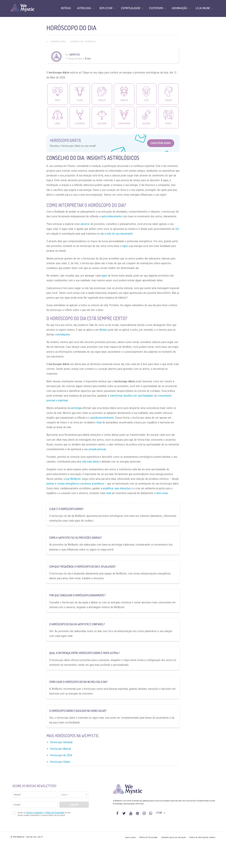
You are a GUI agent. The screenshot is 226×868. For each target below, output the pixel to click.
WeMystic (75, 55)
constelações (63, 334)
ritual (99, 422)
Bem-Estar (106, 8)
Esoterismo (156, 8)
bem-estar (162, 493)
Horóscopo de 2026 (61, 755)
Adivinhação (179, 8)
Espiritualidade (131, 8)
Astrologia (84, 8)
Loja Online (203, 8)
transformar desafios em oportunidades (132, 396)
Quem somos (130, 837)
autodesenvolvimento (102, 418)
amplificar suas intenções (117, 488)
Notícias (66, 8)
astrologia (76, 408)
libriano (103, 330)
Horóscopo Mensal (60, 749)
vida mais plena (90, 462)
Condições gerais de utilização (173, 837)
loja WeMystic (73, 479)
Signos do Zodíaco (83, 42)
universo (85, 224)
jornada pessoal (97, 449)
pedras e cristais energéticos (63, 484)
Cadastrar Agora (161, 143)
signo (125, 246)
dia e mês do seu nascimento (117, 234)
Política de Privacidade (148, 837)
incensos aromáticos (93, 484)
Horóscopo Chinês (60, 762)
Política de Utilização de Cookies (202, 837)
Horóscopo (58, 42)
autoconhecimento (112, 216)
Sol (177, 229)
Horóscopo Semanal (61, 742)
